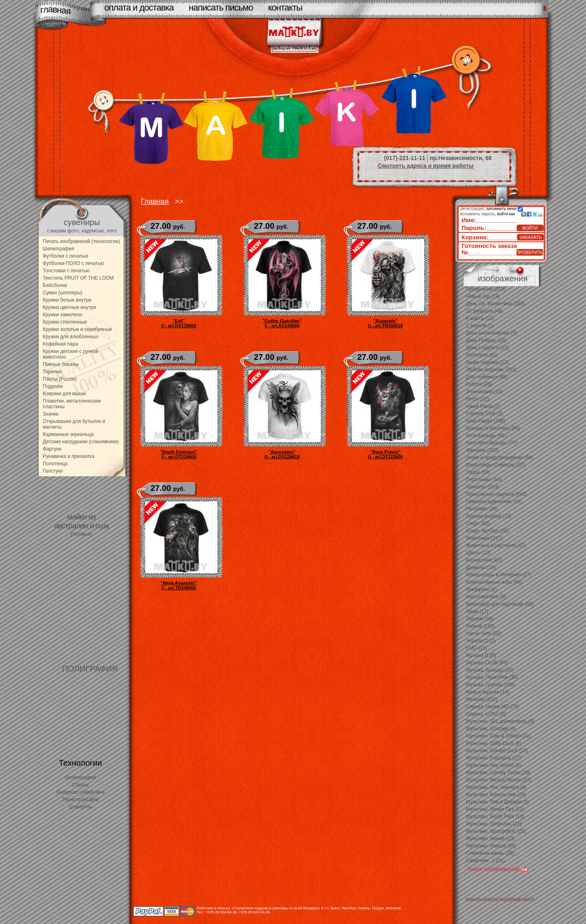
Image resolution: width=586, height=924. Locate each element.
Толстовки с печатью (66, 271)
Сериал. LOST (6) (486, 714)
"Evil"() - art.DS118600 (179, 323)
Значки (51, 414)
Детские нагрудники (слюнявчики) (81, 442)
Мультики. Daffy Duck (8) (493, 743)
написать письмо (221, 8)
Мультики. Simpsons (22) (494, 824)
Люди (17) (477, 611)
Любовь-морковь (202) (491, 370)
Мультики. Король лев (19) (496, 795)
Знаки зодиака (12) (487, 362)
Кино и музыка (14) (488, 692)
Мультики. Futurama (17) (493, 758)
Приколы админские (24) (494, 501)
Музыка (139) (481, 655)
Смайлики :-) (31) (485, 861)
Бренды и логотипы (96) (493, 428)
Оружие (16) (480, 619)
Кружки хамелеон (62, 315)
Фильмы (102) (482, 699)
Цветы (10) (478, 553)
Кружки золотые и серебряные (77, 329)
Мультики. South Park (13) (495, 817)
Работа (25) (479, 384)
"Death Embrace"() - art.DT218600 (179, 454)
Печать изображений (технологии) (81, 241)
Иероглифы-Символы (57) (496, 465)
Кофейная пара (60, 344)
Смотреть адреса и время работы (426, 166)
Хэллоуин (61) (482, 355)
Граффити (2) (481, 589)
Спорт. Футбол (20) (487, 531)
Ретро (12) (478, 399)
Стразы (81, 785)
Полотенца (55, 464)
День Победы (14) (486, 340)
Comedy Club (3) (484, 414)
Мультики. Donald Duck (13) (497, 751)
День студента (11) (487, 348)
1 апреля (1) (480, 326)
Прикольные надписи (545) (496, 494)
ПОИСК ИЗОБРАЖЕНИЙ (493, 869)
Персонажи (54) (484, 480)
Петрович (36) (482, 509)
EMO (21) (477, 648)
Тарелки (52, 372)
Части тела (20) (483, 633)
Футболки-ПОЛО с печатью (73, 263)
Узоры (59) (478, 472)
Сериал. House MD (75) (492, 707)
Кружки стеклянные (65, 322)
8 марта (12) (480, 318)
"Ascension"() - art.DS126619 (282, 454)
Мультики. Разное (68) (491, 846)
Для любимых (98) (487, 377)
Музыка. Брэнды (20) (490, 670)
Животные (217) (484, 538)
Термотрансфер (80, 799)
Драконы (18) (481, 567)
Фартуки (52, 449)
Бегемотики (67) (484, 560)
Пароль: (474, 228)
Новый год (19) (483, 296)
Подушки (53, 386)
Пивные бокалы (61, 364)
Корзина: (475, 237)
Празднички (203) (486, 289)
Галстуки (53, 471)
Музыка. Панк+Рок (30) (492, 677)
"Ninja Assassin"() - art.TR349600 (179, 585)
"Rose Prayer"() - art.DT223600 (385, 454)
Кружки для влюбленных (71, 337)
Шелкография (58, 249)
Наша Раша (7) (483, 406)
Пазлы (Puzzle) (60, 379)
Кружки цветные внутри (69, 307)
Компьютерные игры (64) (494, 582)
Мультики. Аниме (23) (490, 839)
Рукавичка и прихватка (69, 456)
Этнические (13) (484, 392)
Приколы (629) (482, 487)
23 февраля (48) (484, 311)
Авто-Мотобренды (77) (492, 443)
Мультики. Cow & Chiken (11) (499, 736)
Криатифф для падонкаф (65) (500, 604)
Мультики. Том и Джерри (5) (497, 802)
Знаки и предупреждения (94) (499, 458)
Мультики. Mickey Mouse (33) (499, 780)
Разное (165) (480, 626)
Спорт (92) (478, 523)
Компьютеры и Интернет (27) (499, 575)
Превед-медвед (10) (489, 516)
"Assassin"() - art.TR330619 (385, 323)
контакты (285, 8)
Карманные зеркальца (68, 434)
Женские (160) (482, 450)
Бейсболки (55, 285)
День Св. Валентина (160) (495, 304)
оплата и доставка (139, 8)
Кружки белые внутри (67, 300)
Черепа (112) (481, 641)
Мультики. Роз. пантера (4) (496, 787)
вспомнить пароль (478, 214)
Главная (155, 201)
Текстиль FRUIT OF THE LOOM (78, 278)
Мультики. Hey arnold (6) (493, 765)
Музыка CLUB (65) (487, 663)
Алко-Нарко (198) (485, 421)
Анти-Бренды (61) (486, 436)
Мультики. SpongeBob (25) (496, 831)
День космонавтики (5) (492, 333)
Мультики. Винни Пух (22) (495, 809)
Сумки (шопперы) (62, 293)
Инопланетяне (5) (486, 597)
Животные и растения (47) (496, 545)
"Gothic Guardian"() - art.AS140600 (282, 323)
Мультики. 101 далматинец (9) (500, 721)
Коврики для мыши (64, 394)
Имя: (469, 220)
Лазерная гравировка (80, 792)
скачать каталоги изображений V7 (500, 900)
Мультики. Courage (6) (491, 729)
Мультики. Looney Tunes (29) (498, 773)
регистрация (472, 209)
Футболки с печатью (66, 256)
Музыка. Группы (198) (490, 685)
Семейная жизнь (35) (490, 853)
